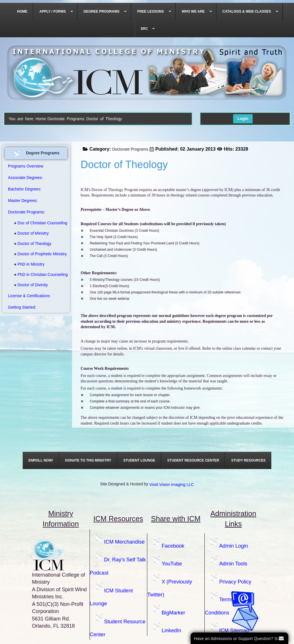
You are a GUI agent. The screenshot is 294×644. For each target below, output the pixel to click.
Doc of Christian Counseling (33, 223)
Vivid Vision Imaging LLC (172, 485)
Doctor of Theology (33, 244)
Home (41, 119)
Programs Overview (26, 166)
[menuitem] (22, 11)
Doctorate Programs (130, 149)
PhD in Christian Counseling (33, 275)
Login (243, 118)
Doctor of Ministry (31, 233)
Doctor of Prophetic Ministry (33, 254)
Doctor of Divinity (31, 285)
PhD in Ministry (29, 264)
